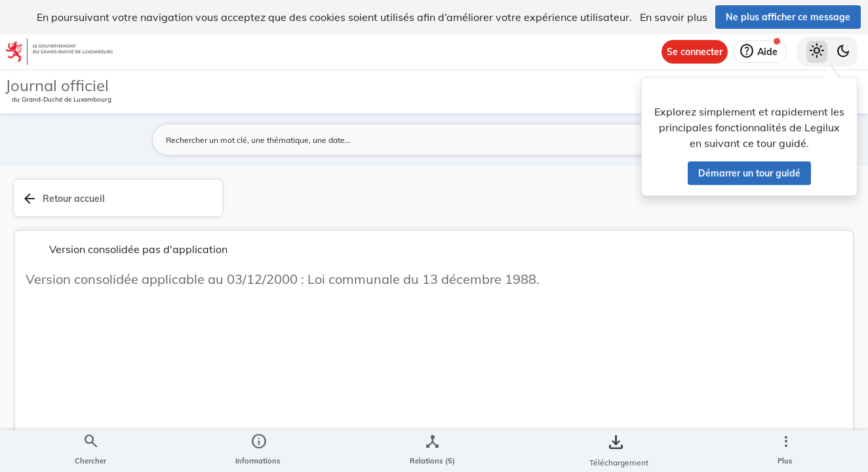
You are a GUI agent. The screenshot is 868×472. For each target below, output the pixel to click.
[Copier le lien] (683, 348)
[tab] (817, 213)
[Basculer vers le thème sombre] (843, 52)
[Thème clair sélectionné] (817, 52)
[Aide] (760, 52)
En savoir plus (674, 17)
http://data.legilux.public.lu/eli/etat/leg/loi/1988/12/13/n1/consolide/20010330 (694, 385)
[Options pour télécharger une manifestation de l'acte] (817, 380)
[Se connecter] (695, 52)
